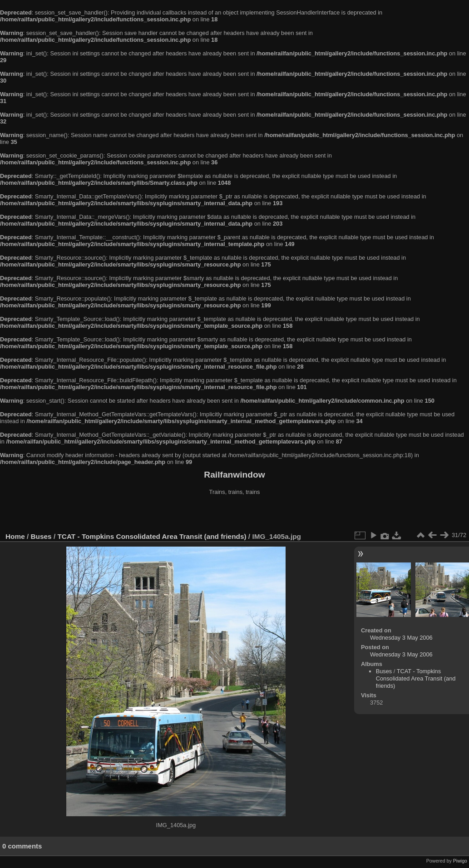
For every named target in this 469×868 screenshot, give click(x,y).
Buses (41, 536)
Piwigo (460, 861)
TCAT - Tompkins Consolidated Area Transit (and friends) (152, 536)
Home (15, 536)
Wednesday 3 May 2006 (401, 638)
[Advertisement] (235, 515)
